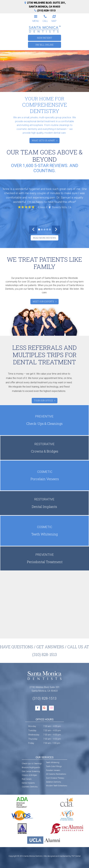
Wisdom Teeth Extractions (57, 786)
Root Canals (27, 779)
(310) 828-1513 (45, 11)
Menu (36, 18)
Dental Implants (44, 503)
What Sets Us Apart (43, 140)
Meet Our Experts (43, 301)
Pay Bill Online (44, 45)
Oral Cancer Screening (31, 771)
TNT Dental (76, 856)
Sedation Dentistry (54, 782)
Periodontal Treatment (45, 558)
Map (54, 18)
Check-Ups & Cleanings (44, 420)
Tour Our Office (43, 401)
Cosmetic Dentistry (30, 787)
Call (45, 18)
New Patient (45, 38)
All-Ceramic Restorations (56, 774)
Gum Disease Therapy (55, 778)
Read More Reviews (44, 238)
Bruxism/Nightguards (31, 767)
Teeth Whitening (44, 531)
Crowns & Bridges (44, 448)
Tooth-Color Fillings (54, 766)
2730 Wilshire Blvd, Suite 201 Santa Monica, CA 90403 (44, 689)
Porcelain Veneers (45, 475)
